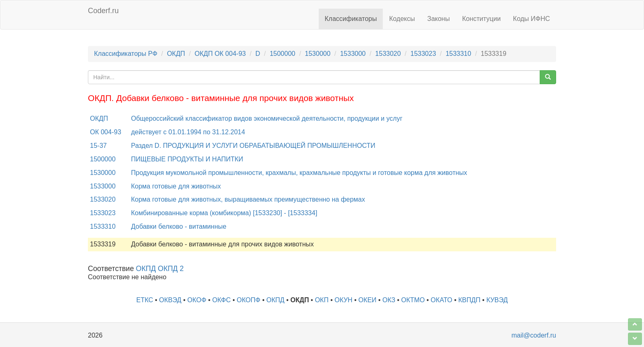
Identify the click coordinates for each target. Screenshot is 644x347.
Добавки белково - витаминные (179, 226)
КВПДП (469, 300)
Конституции (481, 19)
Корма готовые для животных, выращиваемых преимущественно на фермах (248, 199)
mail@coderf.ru (534, 335)
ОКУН (343, 300)
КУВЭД (497, 300)
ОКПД (275, 300)
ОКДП (176, 54)
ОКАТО (442, 300)
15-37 (98, 146)
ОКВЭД (170, 300)
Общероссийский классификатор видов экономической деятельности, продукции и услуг (267, 118)
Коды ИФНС (531, 19)
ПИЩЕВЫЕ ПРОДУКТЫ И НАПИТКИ (187, 159)
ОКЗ (389, 300)
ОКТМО (413, 300)
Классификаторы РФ (126, 54)
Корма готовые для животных (176, 186)
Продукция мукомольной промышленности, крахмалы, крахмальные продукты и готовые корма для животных (299, 173)
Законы (438, 19)
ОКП (322, 300)
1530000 (317, 54)
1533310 (458, 54)
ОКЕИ (368, 300)
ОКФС (222, 300)
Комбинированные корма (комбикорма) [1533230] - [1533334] (224, 213)
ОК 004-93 (106, 132)
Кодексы (402, 19)
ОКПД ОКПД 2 (160, 269)
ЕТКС (145, 300)
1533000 (353, 54)
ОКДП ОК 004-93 (220, 54)
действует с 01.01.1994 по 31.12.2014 (188, 132)
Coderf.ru (103, 11)
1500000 (283, 54)
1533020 (388, 54)
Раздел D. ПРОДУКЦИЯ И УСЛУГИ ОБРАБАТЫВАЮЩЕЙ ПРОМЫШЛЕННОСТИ (253, 146)
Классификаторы (351, 19)
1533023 (423, 54)
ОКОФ (197, 300)
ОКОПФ (248, 300)
